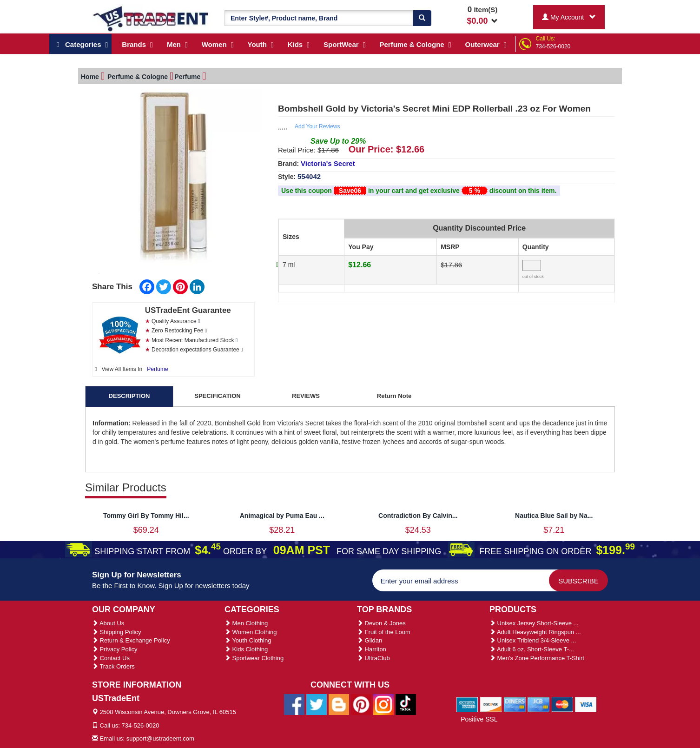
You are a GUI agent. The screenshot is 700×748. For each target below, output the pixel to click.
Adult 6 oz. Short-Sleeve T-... (532, 649)
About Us (108, 623)
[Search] (422, 18)
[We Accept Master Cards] (562, 704)
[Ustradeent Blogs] (339, 704)
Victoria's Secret (328, 163)
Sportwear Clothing (254, 658)
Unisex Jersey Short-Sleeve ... (534, 623)
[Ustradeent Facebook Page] (294, 704)
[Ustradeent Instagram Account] (383, 704)
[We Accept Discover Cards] (491, 704)
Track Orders (113, 666)
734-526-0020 (553, 46)
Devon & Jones (381, 623)
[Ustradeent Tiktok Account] (406, 704)
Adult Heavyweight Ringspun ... (535, 632)
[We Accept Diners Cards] (515, 704)
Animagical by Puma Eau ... (282, 516)
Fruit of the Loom (384, 632)
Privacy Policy (115, 649)
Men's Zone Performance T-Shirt (537, 658)
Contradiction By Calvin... (418, 516)
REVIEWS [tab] (306, 396)
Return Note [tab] (394, 396)
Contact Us (111, 658)
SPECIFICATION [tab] (217, 396)
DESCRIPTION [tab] (129, 396)
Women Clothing (251, 632)
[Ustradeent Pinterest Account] (361, 704)
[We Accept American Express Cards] (467, 704)
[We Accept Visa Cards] (586, 704)
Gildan (370, 640)
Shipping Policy (117, 632)
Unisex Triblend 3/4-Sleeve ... (533, 640)
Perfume (157, 369)
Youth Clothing (248, 640)
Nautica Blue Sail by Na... (554, 516)
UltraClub (373, 658)
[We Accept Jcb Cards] (538, 704)
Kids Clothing (246, 649)
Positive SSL (479, 719)
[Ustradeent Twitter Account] (317, 704)
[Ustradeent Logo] (151, 18)
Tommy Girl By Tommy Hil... (146, 516)
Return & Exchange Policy (131, 640)
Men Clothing (246, 623)
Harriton (372, 649)
